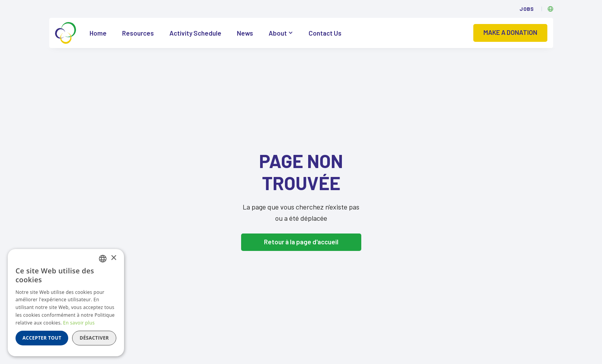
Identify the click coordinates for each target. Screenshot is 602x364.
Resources (138, 33)
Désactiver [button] (94, 338)
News (245, 33)
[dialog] (66, 303)
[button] (281, 33)
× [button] (113, 258)
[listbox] (103, 259)
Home (98, 33)
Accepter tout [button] (42, 338)
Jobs (527, 9)
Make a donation (510, 32)
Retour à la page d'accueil (301, 242)
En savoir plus (79, 323)
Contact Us (325, 33)
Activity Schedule (195, 33)
